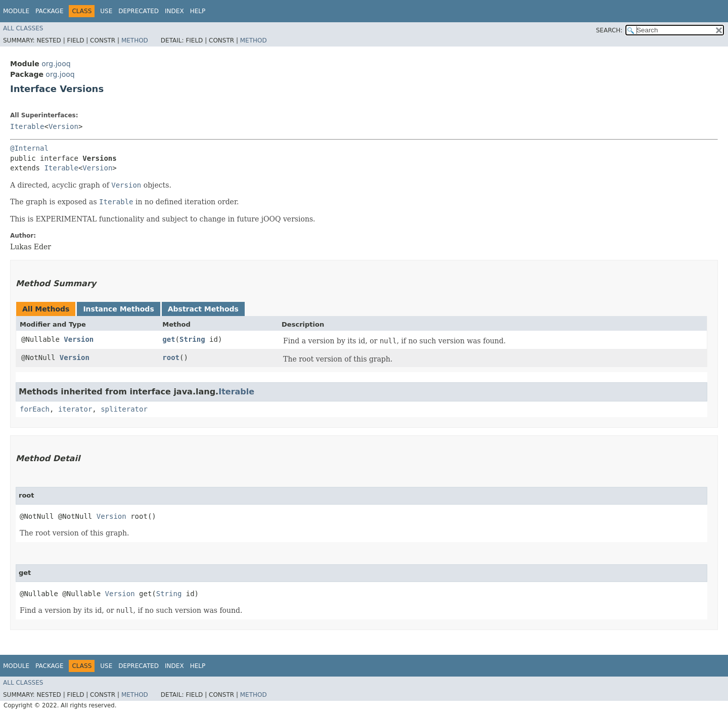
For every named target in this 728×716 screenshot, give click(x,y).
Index (174, 11)
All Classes (23, 28)
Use (106, 11)
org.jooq (56, 64)
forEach (35, 409)
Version (63, 126)
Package (49, 11)
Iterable (27, 126)
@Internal (29, 148)
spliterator (124, 409)
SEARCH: (609, 30)
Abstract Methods (203, 309)
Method (135, 40)
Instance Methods (118, 309)
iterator (75, 409)
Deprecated (139, 11)
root (171, 357)
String (192, 339)
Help (198, 11)
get (169, 339)
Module (16, 11)
